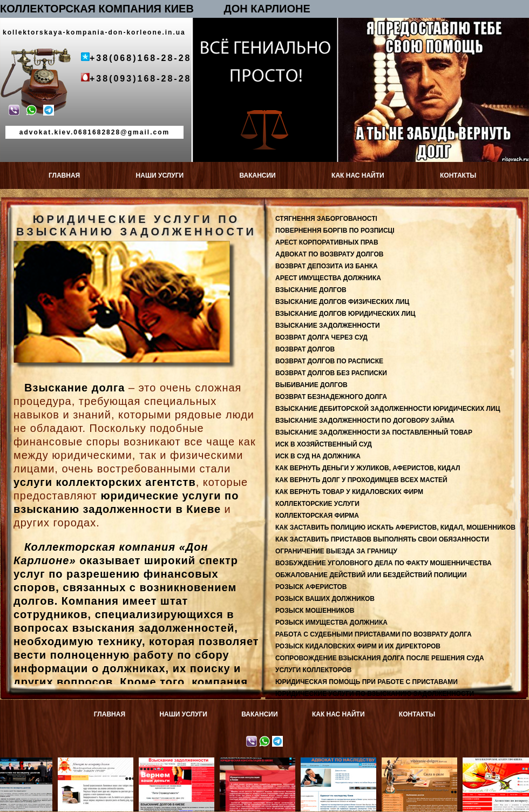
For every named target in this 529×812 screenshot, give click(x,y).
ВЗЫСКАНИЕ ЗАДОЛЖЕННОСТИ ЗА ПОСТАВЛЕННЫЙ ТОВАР (374, 432)
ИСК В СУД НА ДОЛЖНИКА (318, 456)
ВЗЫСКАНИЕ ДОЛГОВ (311, 290)
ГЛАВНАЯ (64, 175)
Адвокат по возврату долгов (100, 765)
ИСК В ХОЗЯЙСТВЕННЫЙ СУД (324, 444)
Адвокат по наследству (343, 761)
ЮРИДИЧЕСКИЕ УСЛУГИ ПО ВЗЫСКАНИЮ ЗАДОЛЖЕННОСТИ (375, 694)
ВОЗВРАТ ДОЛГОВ (305, 349)
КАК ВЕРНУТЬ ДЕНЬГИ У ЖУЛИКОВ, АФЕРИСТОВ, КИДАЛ (368, 468)
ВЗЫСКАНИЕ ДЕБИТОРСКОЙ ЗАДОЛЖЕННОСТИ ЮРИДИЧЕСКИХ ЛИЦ (388, 409)
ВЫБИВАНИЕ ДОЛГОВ (311, 385)
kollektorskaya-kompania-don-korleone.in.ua (94, 32)
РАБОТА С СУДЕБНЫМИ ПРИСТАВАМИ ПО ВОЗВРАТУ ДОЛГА (374, 634)
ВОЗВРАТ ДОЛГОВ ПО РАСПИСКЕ (329, 361)
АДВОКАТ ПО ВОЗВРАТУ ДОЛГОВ (329, 254)
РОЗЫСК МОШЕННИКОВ (315, 611)
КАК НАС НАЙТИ (358, 175)
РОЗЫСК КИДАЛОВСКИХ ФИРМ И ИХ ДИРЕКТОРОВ (358, 646)
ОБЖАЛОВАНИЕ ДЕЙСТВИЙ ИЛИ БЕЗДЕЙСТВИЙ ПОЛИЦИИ (371, 575)
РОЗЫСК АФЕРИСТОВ (311, 587)
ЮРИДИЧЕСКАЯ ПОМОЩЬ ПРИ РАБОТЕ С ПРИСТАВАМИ (367, 682)
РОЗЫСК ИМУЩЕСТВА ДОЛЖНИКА (331, 622)
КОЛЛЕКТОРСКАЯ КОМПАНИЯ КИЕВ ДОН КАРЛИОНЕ (155, 9)
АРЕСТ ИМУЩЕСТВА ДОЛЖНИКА (328, 278)
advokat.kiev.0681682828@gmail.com (94, 132)
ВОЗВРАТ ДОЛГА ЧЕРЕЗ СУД (321, 337)
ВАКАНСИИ (257, 175)
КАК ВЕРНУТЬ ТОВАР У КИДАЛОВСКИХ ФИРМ (349, 492)
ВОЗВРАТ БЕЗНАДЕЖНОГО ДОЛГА (331, 397)
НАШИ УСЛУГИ (160, 175)
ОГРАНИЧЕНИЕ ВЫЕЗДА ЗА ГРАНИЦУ (336, 551)
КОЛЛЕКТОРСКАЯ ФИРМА (317, 516)
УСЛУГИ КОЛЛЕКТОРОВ (314, 670)
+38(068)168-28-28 (140, 58)
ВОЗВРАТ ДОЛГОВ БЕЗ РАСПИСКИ (331, 373)
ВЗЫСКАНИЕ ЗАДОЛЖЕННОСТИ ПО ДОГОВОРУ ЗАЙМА (365, 421)
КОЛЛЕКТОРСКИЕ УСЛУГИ (317, 504)
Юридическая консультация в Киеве (262, 765)
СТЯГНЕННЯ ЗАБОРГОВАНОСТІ (326, 219)
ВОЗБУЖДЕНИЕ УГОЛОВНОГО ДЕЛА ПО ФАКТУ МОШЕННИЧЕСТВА (384, 563)
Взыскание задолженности (181, 765)
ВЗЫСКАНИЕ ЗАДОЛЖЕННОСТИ (328, 326)
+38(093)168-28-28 (140, 79)
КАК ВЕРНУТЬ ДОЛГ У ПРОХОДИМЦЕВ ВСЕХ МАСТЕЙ (361, 480)
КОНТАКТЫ (458, 175)
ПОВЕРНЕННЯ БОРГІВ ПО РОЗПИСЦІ (335, 231)
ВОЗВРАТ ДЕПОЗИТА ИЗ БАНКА (327, 266)
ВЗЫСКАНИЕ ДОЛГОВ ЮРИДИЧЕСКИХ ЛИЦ (345, 314)
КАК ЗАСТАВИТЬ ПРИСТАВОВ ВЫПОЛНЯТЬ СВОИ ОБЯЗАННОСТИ (382, 539)
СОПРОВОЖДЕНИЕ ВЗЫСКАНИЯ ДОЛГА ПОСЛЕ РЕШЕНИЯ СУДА (380, 658)
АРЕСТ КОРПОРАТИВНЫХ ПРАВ (327, 242)
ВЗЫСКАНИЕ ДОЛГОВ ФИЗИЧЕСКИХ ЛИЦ (342, 302)
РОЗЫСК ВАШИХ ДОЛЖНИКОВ (325, 599)
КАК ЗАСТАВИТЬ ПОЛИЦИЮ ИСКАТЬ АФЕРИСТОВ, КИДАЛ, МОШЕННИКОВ (395, 527)
